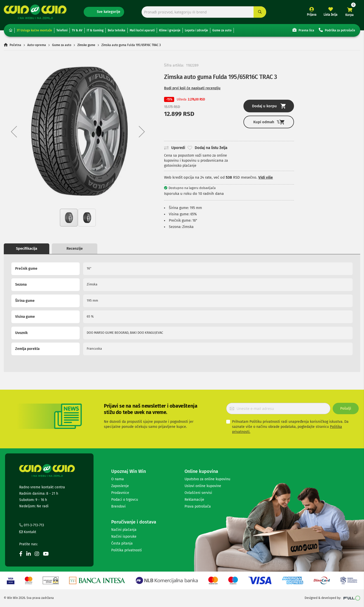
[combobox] (204, 12)
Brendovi (118, 506)
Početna (15, 45)
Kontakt (28, 532)
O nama (118, 479)
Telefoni (62, 30)
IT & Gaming (95, 30)
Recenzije (75, 248)
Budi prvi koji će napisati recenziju (192, 88)
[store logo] (35, 12)
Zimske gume (86, 45)
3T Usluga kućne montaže (34, 30)
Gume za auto (222, 30)
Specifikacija (27, 248)
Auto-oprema (37, 45)
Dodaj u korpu (269, 106)
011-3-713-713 (32, 525)
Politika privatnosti (127, 550)
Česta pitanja (122, 543)
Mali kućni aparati (142, 30)
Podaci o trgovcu (125, 500)
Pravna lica (303, 30)
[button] (14, 132)
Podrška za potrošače (337, 30)
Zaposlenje (120, 486)
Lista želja (331, 15)
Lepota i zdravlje (196, 30)
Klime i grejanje (170, 30)
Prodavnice (120, 493)
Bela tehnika (117, 30)
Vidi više (266, 177)
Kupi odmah (269, 122)
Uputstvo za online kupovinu (207, 479)
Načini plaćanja (124, 530)
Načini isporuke (124, 537)
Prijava (312, 15)
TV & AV (77, 30)
